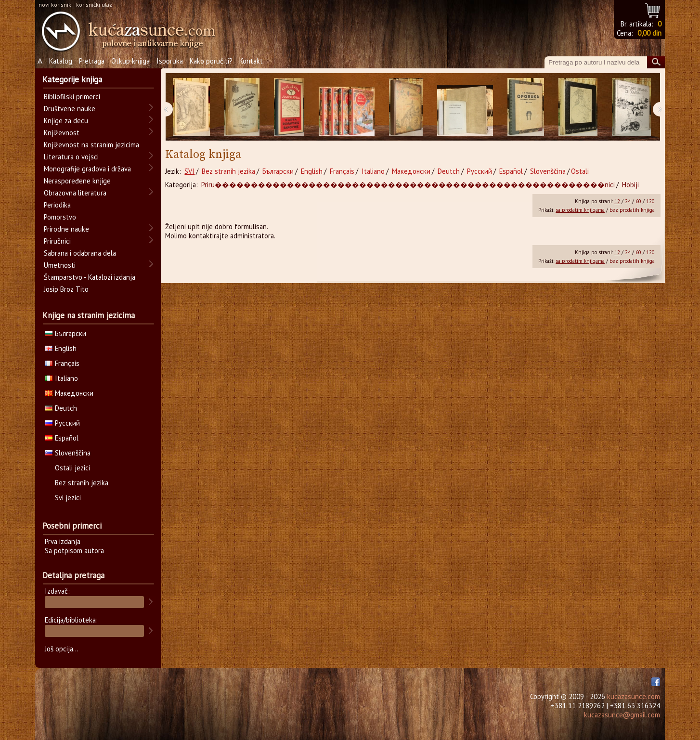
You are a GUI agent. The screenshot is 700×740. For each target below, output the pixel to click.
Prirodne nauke (66, 229)
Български (278, 171)
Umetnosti (60, 265)
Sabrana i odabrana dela (80, 253)
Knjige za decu (66, 121)
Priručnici (57, 241)
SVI (189, 171)
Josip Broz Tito (66, 289)
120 (650, 201)
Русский (480, 171)
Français (342, 171)
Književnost (62, 133)
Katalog (61, 61)
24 (628, 201)
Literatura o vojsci (71, 157)
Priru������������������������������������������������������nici (408, 185)
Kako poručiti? (211, 61)
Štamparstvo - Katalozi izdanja (90, 277)
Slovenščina (548, 171)
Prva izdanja (63, 541)
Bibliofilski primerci (72, 97)
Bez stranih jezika (228, 171)
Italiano (373, 171)
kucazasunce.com (634, 696)
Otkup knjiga (130, 61)
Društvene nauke (70, 109)
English (312, 171)
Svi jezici (68, 498)
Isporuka (170, 61)
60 (638, 201)
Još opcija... (62, 649)
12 (617, 201)
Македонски (411, 171)
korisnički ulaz (94, 5)
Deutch (449, 171)
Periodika (57, 205)
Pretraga (92, 61)
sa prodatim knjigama (580, 210)
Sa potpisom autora (74, 551)
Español (511, 171)
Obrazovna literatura (75, 193)
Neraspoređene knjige (77, 181)
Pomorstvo (60, 217)
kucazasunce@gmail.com (622, 715)
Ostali (580, 171)
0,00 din (649, 33)
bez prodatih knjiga (632, 210)
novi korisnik (55, 5)
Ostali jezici (72, 468)
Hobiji (630, 185)
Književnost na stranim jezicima (91, 145)
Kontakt (251, 61)
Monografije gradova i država (87, 169)
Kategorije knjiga (72, 79)
